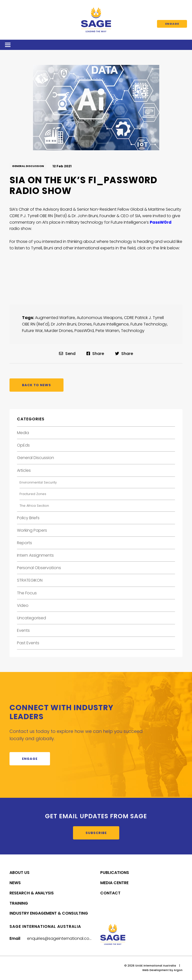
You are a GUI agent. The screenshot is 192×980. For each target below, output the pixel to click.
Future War (32, 331)
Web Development (155, 970)
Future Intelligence (111, 324)
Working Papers (32, 530)
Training (19, 903)
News (15, 883)
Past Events (28, 643)
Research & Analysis (32, 893)
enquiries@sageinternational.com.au (63, 938)
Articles (24, 470)
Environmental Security (38, 482)
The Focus (27, 593)
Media (23, 433)
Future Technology (149, 324)
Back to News (36, 385)
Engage (172, 24)
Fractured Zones (33, 494)
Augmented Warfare (55, 318)
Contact (110, 893)
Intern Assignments (35, 555)
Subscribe (96, 833)
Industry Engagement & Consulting (49, 913)
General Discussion (28, 166)
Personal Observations (39, 568)
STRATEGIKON (30, 580)
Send (67, 354)
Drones (85, 324)
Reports (24, 543)
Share (95, 354)
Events (23, 630)
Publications (115, 873)
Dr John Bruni (64, 324)
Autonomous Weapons (99, 318)
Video (23, 605)
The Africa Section (34, 506)
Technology (133, 331)
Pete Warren (107, 331)
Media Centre (114, 883)
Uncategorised (31, 618)
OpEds (23, 445)
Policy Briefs (28, 518)
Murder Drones (59, 331)
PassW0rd (84, 331)
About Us (19, 873)
